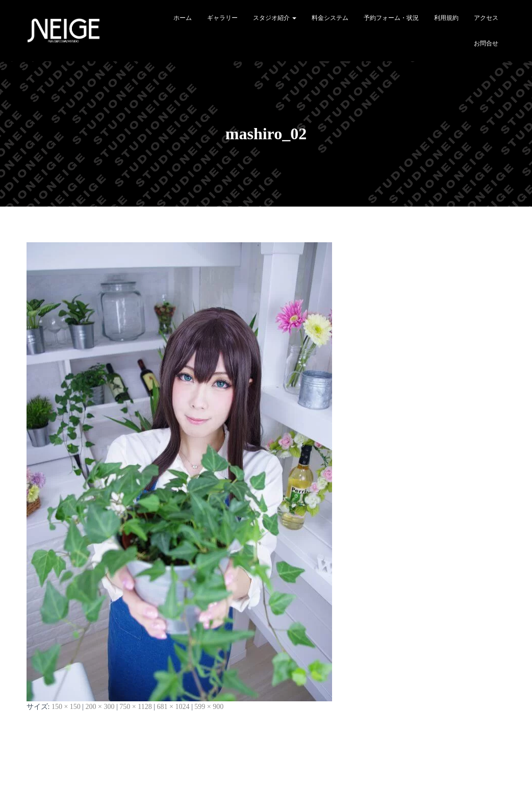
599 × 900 (209, 707)
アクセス (486, 18)
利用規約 (446, 18)
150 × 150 (66, 707)
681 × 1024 (173, 707)
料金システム (330, 18)
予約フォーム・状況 (391, 18)
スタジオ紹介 (275, 18)
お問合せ (486, 43)
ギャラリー (222, 18)
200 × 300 (100, 707)
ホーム (183, 18)
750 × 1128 (135, 707)
